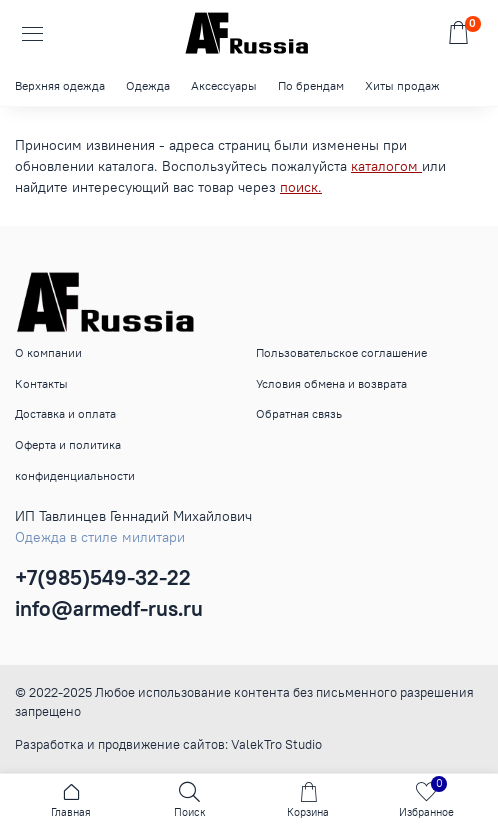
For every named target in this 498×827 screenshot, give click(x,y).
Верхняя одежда (60, 85)
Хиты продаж (402, 85)
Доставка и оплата (65, 413)
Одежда (148, 85)
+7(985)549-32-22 (103, 577)
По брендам (311, 85)
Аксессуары (224, 85)
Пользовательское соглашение (341, 352)
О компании (48, 352)
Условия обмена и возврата (331, 383)
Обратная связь (299, 413)
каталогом (386, 166)
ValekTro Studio (276, 744)
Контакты (41, 383)
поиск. (301, 187)
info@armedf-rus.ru (109, 608)
